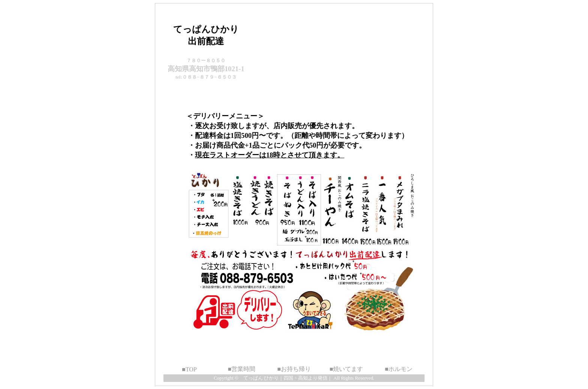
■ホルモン (399, 369)
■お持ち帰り (294, 369)
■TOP (189, 369)
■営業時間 (242, 369)
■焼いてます (346, 369)
